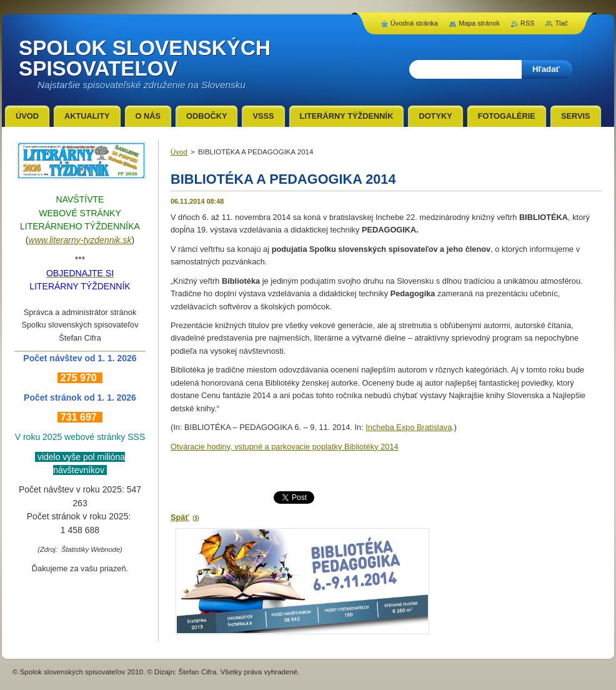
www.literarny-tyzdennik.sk (80, 240)
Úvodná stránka (414, 23)
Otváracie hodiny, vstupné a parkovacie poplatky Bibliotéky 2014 (285, 447)
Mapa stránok (479, 23)
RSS (527, 23)
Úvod (179, 152)
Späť (180, 517)
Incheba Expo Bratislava (409, 427)
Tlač (561, 23)
